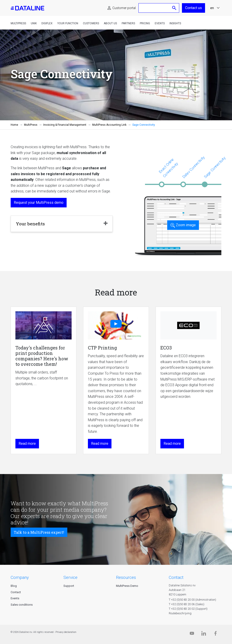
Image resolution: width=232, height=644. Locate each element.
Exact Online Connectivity (168, 168)
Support (69, 586)
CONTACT (176, 577)
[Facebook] (215, 634)
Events (160, 23)
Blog (14, 586)
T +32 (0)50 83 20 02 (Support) (188, 609)
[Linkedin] (204, 634)
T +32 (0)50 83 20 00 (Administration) (192, 600)
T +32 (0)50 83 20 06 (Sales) (187, 604)
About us (110, 23)
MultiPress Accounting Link (109, 125)
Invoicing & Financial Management (65, 125)
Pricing (145, 23)
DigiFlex (47, 23)
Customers (91, 23)
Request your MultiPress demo (39, 203)
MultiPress (18, 23)
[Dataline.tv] (192, 634)
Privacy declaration (66, 632)
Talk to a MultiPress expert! (39, 532)
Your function (68, 23)
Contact (16, 592)
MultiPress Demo (127, 586)
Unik (34, 23)
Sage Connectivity (215, 167)
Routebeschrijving (180, 613)
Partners (128, 23)
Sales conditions (22, 605)
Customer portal (124, 8)
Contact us (193, 8)
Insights (175, 23)
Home (14, 125)
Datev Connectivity (193, 167)
